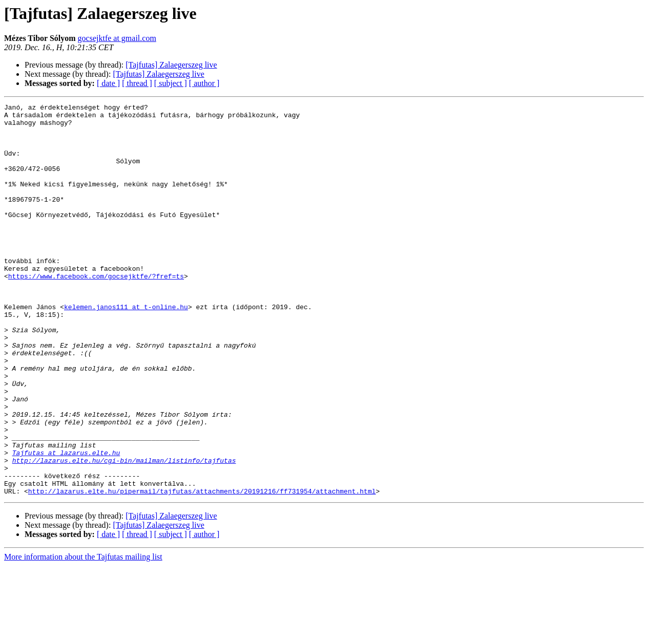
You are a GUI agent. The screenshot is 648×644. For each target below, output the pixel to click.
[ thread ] (137, 83)
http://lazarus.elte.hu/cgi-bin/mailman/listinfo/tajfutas (124, 532)
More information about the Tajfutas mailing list (83, 635)
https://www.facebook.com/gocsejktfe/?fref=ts (96, 311)
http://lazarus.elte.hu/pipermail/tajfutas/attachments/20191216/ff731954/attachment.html (202, 569)
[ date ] (108, 83)
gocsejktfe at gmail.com (117, 38)
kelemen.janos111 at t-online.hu (126, 348)
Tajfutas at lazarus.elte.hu (66, 523)
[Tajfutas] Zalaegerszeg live (171, 65)
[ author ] (204, 83)
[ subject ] (171, 83)
